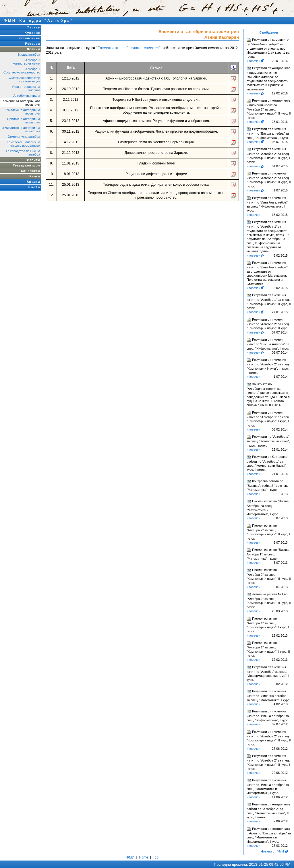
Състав (33, 27)
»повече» (254, 61)
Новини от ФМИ (272, 851)
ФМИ (10, 21)
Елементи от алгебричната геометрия (20, 103)
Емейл (34, 187)
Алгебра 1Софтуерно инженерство (22, 71)
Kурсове (32, 33)
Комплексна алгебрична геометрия (22, 112)
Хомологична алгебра (24, 137)
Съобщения (269, 32)
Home (144, 857)
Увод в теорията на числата (26, 88)
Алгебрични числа (27, 96)
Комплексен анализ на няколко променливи (24, 144)
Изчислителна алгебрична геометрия (21, 129)
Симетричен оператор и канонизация (24, 80)
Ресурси (33, 44)
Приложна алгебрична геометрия (24, 121)
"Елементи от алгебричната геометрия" (128, 48)
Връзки (33, 182)
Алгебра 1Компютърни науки (26, 62)
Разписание (29, 38)
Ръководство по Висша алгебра (23, 153)
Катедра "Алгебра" (47, 21)
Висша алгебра (29, 55)
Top (156, 857)
